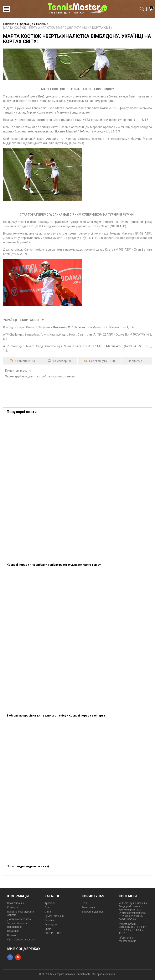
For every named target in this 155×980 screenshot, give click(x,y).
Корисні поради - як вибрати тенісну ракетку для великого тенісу (54, 565)
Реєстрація (88, 908)
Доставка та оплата (19, 919)
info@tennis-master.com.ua (128, 939)
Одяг (48, 908)
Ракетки (49, 920)
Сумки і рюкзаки (54, 916)
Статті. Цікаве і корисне (21, 940)
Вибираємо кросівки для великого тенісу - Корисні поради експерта (56, 715)
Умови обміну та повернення (17, 925)
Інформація (26, 24)
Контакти (13, 908)
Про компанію (15, 903)
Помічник (13, 931)
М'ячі (48, 912)
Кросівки (50, 903)
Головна (10, 24)
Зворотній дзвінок (93, 912)
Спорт (48, 929)
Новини (42, 24)
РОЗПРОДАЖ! (53, 933)
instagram (18, 957)
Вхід (84, 903)
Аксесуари (51, 925)
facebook (10, 957)
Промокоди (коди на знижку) (28, 866)
